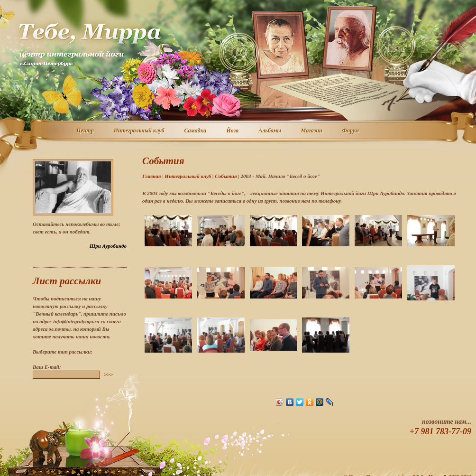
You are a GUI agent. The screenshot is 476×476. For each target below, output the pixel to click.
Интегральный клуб (140, 131)
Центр (86, 131)
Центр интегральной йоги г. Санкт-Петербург (90, 45)
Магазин (312, 131)
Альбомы (270, 131)
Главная (151, 176)
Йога (233, 131)
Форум (351, 131)
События (226, 176)
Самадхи (196, 131)
